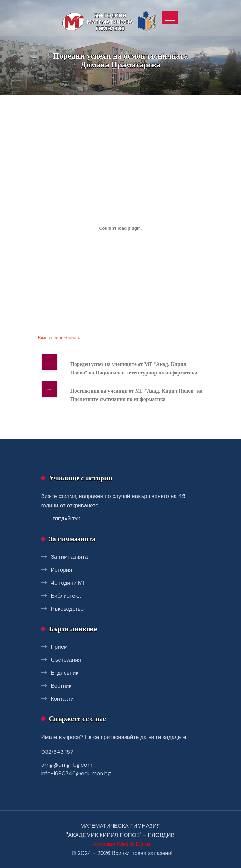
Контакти (62, 699)
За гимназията (69, 557)
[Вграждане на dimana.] (121, 228)
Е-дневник (65, 673)
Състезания (66, 660)
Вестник (61, 686)
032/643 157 (57, 752)
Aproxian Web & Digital (122, 844)
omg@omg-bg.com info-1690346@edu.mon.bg (76, 769)
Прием (59, 647)
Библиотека (66, 596)
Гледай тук (66, 519)
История (62, 570)
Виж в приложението (59, 338)
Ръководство (67, 609)
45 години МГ (68, 583)
